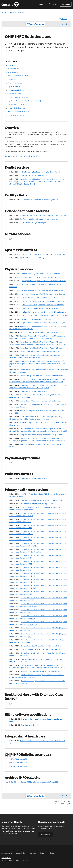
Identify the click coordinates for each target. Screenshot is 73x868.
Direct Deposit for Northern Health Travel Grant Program (42, 290)
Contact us (46, 835)
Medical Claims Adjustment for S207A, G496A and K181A (42, 274)
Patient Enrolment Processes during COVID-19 (37, 504)
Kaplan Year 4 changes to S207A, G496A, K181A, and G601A (43, 308)
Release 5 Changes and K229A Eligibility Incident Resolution (43, 301)
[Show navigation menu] (66, 4)
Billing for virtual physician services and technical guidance (41, 435)
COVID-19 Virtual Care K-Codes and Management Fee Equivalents (45, 316)
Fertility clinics (13, 72)
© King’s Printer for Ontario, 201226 (15, 860)
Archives (33, 853)
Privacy (51, 853)
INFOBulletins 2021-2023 (18, 112)
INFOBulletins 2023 (18, 759)
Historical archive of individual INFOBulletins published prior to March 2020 (32, 782)
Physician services (14, 87)
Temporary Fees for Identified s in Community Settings (43, 294)
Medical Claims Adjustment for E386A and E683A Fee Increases (44, 312)
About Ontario (7, 853)
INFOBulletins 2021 (18, 766)
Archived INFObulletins (16, 115)
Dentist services (13, 69)
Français (41, 4)
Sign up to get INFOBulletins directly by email (21, 156)
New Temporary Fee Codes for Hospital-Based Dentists (41, 172)
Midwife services (13, 79)
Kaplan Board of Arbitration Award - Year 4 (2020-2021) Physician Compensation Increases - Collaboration (38, 551)
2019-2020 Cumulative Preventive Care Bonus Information (41, 650)
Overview (11, 65)
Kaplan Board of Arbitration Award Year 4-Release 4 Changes (43, 323)
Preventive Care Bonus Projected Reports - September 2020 (42, 500)
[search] (53, 4)
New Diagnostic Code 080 (30, 725)
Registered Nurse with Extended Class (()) (24, 101)
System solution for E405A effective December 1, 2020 (41, 277)
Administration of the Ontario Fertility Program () (40, 200)
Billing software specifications (18, 104)
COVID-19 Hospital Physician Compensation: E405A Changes (43, 305)
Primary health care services (18, 97)
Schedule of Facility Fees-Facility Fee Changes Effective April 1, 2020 (44, 216)
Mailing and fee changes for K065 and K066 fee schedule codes (44, 254)
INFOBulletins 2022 (18, 763)
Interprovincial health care (17, 108)
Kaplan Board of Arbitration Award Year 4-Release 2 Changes (42, 348)
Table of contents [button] (36, 25)
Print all (63, 19)
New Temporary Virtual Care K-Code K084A (37, 319)
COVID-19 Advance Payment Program (33, 175)
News (42, 853)
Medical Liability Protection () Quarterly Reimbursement (41, 376)
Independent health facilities (18, 76)
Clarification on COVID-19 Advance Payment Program (39, 219)
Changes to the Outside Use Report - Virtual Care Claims (41, 646)
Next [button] (65, 24)
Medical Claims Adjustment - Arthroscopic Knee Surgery (40, 352)
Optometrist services (15, 83)
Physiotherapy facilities (16, 90)
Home (4, 12)
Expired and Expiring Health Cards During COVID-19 (40, 298)
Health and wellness (17, 12)
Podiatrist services (14, 94)
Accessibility (21, 853)
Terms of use (6, 858)
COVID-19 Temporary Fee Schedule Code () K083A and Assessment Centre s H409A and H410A (35, 356)
